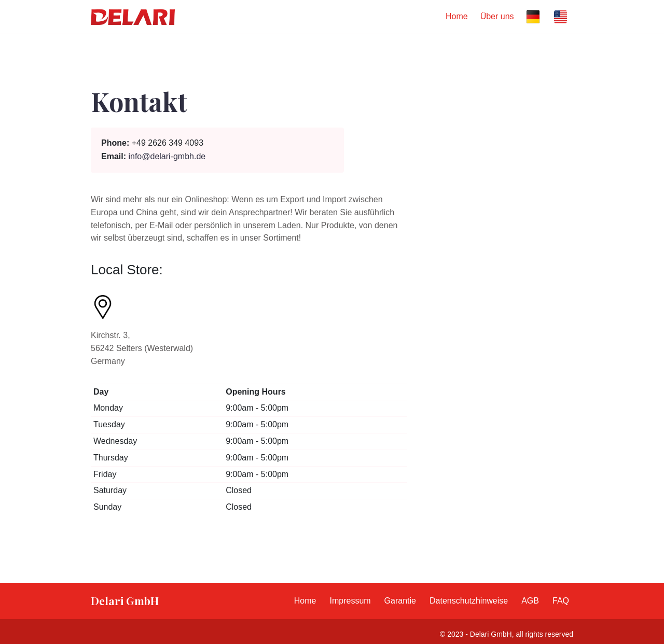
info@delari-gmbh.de (167, 156)
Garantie (400, 601)
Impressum (350, 601)
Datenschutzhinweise (469, 601)
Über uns (497, 16)
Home (457, 16)
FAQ (561, 601)
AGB (530, 601)
